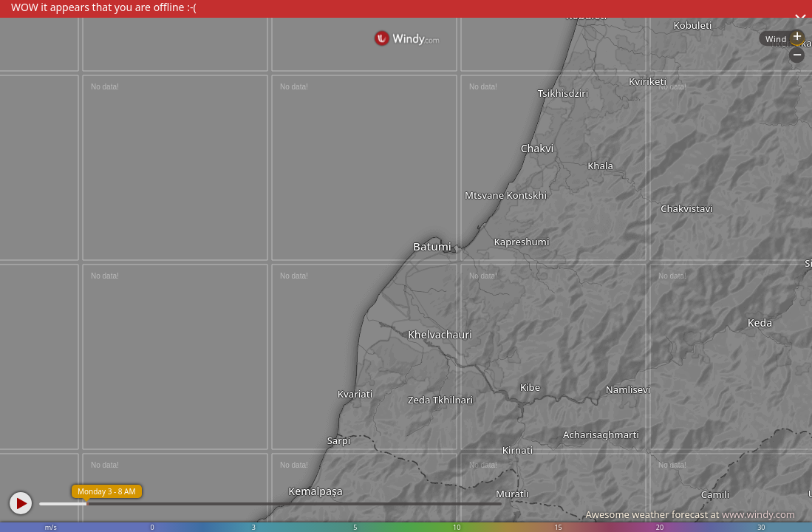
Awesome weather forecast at (690, 514)
